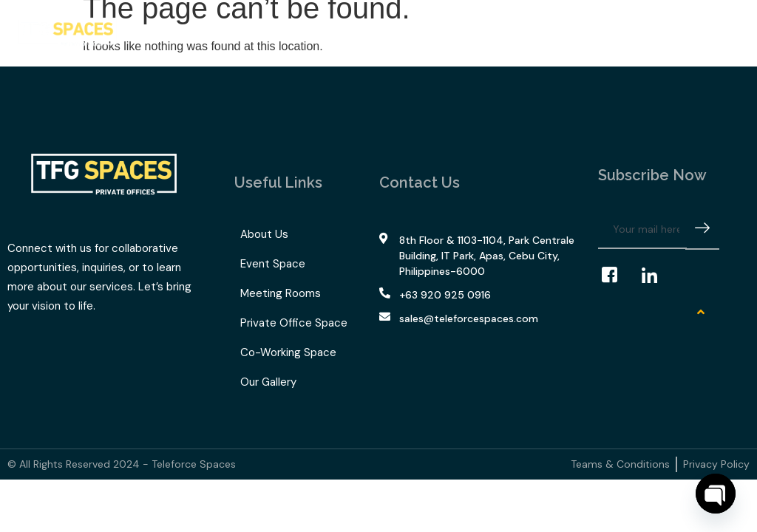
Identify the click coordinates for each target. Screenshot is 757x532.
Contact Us (490, 29)
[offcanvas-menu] (729, 33)
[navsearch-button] (706, 33)
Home (156, 29)
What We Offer (238, 29)
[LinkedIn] (656, 276)
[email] (642, 230)
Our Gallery (417, 29)
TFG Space (339, 29)
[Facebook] (617, 276)
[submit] (702, 230)
